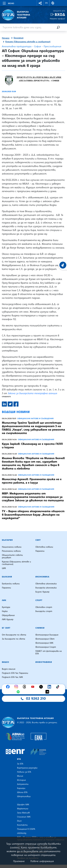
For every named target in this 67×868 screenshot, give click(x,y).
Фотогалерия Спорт (46, 647)
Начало (6, 38)
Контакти (22, 825)
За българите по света (13, 639)
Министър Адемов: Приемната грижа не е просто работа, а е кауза (32, 481)
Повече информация (42, 861)
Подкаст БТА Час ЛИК (12, 677)
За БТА (20, 764)
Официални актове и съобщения (35, 418)
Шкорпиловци (24, 796)
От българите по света (14, 635)
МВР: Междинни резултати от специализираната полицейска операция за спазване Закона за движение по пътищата (33, 497)
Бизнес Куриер (42, 592)
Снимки (40, 628)
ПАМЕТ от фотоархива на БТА (49, 652)
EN (46, 3)
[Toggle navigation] (8, 3)
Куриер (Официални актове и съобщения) (28, 42)
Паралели (40, 551)
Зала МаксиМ (23, 813)
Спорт (39, 600)
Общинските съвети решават (12, 556)
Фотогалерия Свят (45, 639)
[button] (40, 3)
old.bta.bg (22, 833)
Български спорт (44, 611)
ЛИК (4, 600)
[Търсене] (58, 27)
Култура (6, 607)
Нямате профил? (57, 19)
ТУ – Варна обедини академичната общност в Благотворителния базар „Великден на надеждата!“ (33, 515)
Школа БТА (22, 792)
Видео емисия (9, 669)
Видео (5, 662)
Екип (19, 821)
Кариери (21, 788)
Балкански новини (11, 584)
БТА (19, 759)
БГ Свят (6, 628)
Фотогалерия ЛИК (44, 643)
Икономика (42, 577)
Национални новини (12, 547)
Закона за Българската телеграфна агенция (32, 393)
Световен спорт (44, 607)
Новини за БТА (24, 772)
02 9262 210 (36, 699)
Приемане (19, 861)
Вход (60, 15)
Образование (8, 615)
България (19, 38)
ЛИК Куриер (8, 619)
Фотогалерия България (47, 635)
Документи (23, 784)
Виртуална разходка (27, 768)
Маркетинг (23, 809)
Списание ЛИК (24, 817)
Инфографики (44, 662)
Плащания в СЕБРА (26, 829)
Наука (5, 611)
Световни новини (44, 547)
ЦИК (4, 568)
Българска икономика (46, 588)
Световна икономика (46, 584)
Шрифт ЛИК (23, 805)
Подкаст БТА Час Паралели (15, 673)
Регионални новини (11, 551)
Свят (38, 540)
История (21, 780)
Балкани (7, 577)
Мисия (20, 776)
